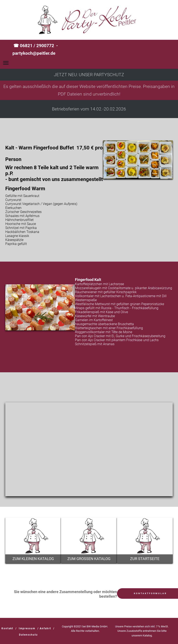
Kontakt (7, 628)
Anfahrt (45, 628)
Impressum (27, 628)
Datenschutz (28, 635)
